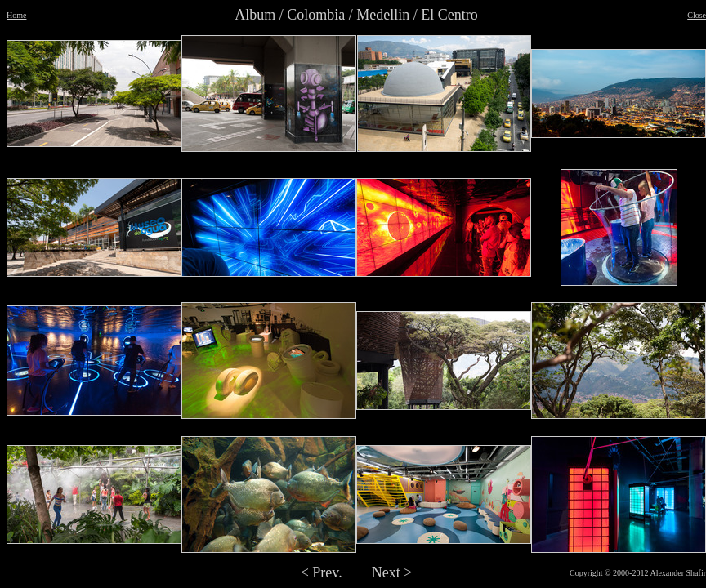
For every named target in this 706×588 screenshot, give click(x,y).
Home (16, 15)
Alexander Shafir (678, 573)
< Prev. (322, 572)
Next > (392, 572)
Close (697, 15)
